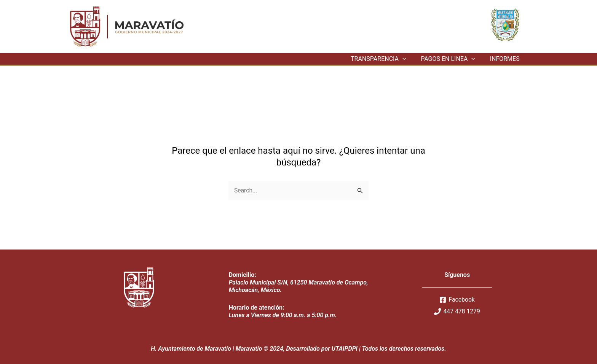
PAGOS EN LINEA (452, 59)
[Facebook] (457, 300)
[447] (457, 312)
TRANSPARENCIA (385, 59)
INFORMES (506, 59)
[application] (409, 59)
